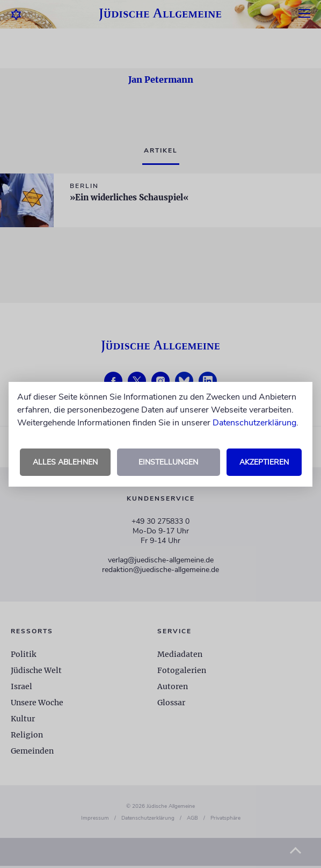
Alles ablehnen (65, 462)
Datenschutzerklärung (254, 423)
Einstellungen (168, 462)
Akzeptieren (264, 462)
